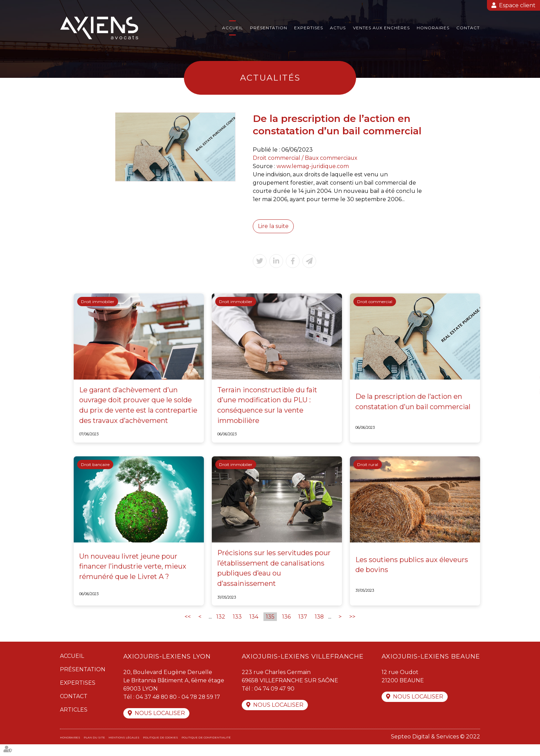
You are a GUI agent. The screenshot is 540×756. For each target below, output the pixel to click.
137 (303, 628)
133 (237, 628)
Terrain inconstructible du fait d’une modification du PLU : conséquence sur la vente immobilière (268, 409)
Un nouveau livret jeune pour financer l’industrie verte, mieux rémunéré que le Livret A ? (133, 578)
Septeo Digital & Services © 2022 (435, 748)
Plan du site (94, 749)
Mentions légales (124, 749)
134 (254, 628)
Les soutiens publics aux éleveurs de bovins (412, 576)
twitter (526, 378)
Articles (74, 721)
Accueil (233, 28)
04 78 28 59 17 (202, 708)
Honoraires (433, 28)
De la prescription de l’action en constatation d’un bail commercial (413, 406)
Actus (338, 28)
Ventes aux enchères (381, 28)
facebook (526, 364)
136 (286, 628)
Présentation (269, 28)
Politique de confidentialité (206, 749)
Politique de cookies (160, 749)
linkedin (526, 392)
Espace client (517, 5)
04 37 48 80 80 (157, 708)
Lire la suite (273, 226)
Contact (468, 28)
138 (319, 628)
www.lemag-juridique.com (313, 166)
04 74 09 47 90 (274, 700)
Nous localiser (160, 725)
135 (270, 628)
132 (221, 628)
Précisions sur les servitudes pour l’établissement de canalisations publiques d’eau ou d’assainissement (274, 579)
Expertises (309, 28)
